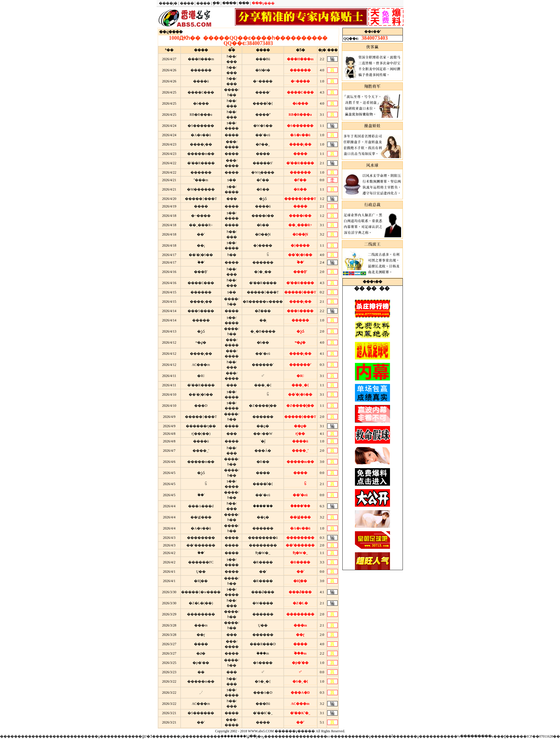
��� (244, 3)
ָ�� (216, 3)
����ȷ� (168, 3)
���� (187, 3)
